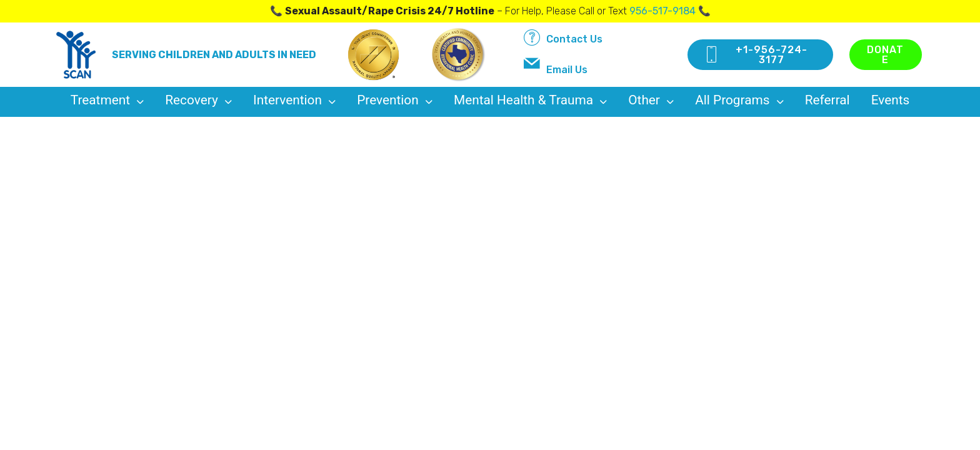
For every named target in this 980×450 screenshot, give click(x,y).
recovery (198, 100)
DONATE (885, 55)
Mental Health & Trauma (530, 100)
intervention (294, 100)
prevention (395, 100)
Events (891, 100)
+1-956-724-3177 (756, 55)
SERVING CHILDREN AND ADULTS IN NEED (214, 55)
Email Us (556, 66)
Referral (827, 100)
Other (651, 100)
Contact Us (563, 37)
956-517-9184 (662, 11)
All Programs (739, 100)
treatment (107, 100)
